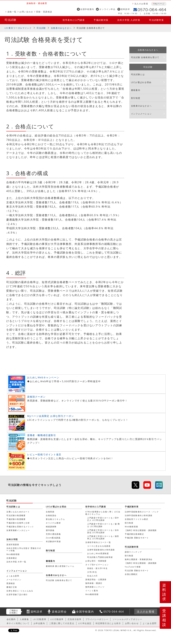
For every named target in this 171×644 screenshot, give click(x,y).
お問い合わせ (26, 12)
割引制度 (136, 98)
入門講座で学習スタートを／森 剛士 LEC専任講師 (103, 525)
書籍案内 (136, 90)
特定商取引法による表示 (108, 623)
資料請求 (125, 9)
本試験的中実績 (53, 541)
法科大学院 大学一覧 (16, 562)
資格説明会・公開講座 (96, 579)
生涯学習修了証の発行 (17, 594)
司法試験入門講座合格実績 (100, 557)
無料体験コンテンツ (95, 587)
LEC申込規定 (85, 623)
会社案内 (11, 619)
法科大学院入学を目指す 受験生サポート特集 (24, 549)
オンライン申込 (107, 9)
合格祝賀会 (51, 515)
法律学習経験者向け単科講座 (101, 550)
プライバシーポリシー (97, 619)
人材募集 (24, 619)
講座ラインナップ (133, 552)
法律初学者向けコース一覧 (98, 542)
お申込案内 (39, 623)
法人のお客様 (141, 4)
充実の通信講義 (53, 534)
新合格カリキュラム (55, 519)
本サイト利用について (18, 623)
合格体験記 (12, 558)
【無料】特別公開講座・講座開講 (141, 530)
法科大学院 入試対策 (129, 20)
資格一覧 (12, 12)
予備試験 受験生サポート (137, 538)
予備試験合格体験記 (134, 534)
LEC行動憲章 (40, 619)
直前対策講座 (13, 544)
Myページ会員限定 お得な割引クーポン (51, 416)
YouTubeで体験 (133, 567)
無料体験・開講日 (94, 583)
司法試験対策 (156, 20)
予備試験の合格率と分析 (18, 523)
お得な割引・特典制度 (96, 561)
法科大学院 (12, 539)
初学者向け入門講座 (74, 20)
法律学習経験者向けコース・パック (142, 512)
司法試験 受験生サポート (137, 570)
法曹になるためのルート (18, 512)
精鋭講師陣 (51, 527)
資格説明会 (59, 612)
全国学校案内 (87, 9)
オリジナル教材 (53, 523)
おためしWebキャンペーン (43, 377)
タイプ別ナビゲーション (97, 565)
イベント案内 (92, 591)
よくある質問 (13, 576)
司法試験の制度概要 (16, 515)
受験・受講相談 (44, 12)
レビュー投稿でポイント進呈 (44, 454)
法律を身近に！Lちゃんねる (20, 591)
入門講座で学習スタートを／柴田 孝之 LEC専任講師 (103, 537)
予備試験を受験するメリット (20, 527)
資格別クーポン (36, 397)
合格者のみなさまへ (61, 28)
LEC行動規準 (57, 619)
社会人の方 (92, 576)
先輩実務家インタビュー (18, 530)
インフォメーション (141, 114)
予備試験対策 (101, 20)
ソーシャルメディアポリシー (127, 619)
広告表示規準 (75, 619)
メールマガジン (14, 580)
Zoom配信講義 (53, 538)
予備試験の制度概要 (16, 519)
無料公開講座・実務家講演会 (139, 559)
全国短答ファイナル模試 (137, 519)
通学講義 (50, 530)
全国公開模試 (131, 574)
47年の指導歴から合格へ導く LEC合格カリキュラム (103, 513)
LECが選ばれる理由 (141, 82)
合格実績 (50, 512)
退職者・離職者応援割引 (42, 435)
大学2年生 (92, 572)
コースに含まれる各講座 (99, 546)
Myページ (159, 4)
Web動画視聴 (92, 594)
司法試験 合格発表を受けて (145, 57)
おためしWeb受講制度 (98, 553)
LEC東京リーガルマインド (18, 28)
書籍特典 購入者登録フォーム (60, 566)
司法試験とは (138, 74)
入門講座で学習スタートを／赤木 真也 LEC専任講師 (103, 531)
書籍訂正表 (12, 587)
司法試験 (10, 20)
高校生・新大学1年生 (97, 568)
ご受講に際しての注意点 (62, 623)
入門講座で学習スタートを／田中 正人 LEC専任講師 (103, 519)
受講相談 (164, 618)
